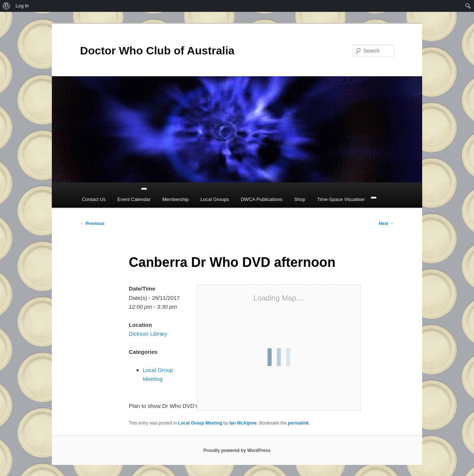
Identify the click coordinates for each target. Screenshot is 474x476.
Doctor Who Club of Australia (157, 51)
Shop (300, 199)
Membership (176, 199)
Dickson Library (148, 334)
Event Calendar (134, 199)
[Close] (374, 198)
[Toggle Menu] (144, 189)
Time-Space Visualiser (341, 199)
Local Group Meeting (200, 423)
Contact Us (94, 199)
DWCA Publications (262, 199)
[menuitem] (6, 6)
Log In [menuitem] (22, 6)
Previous (92, 224)
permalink (298, 423)
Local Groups (215, 199)
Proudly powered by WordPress (237, 450)
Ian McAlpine (243, 423)
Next (386, 224)
